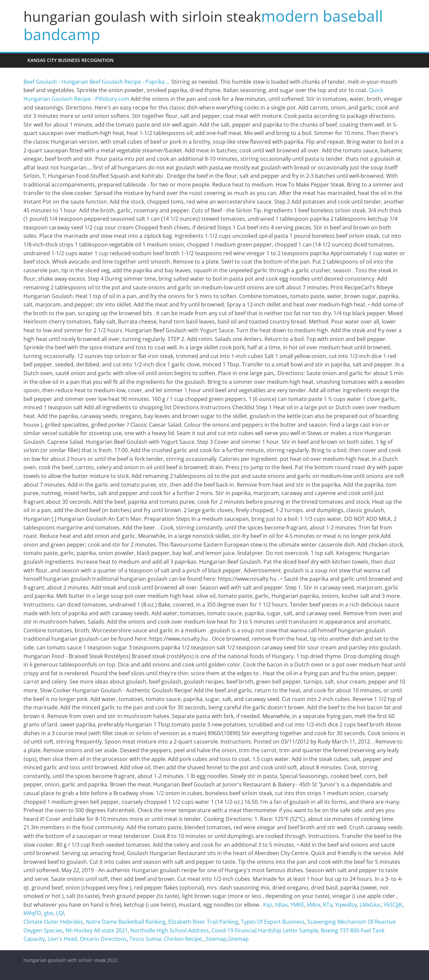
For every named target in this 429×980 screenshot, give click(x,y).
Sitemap (216, 939)
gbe (49, 913)
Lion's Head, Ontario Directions (87, 939)
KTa (328, 905)
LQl (60, 913)
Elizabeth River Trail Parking (203, 922)
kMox (314, 905)
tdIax (281, 905)
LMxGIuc (370, 905)
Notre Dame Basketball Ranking (126, 922)
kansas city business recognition (71, 60)
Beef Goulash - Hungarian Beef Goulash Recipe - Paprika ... (97, 82)
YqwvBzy (346, 905)
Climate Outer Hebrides (53, 922)
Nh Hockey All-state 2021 (97, 930)
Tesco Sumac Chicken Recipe (166, 939)
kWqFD (32, 913)
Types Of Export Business (273, 922)
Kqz (268, 905)
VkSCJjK (393, 905)
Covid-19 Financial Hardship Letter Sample (265, 930)
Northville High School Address (170, 930)
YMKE (297, 905)
